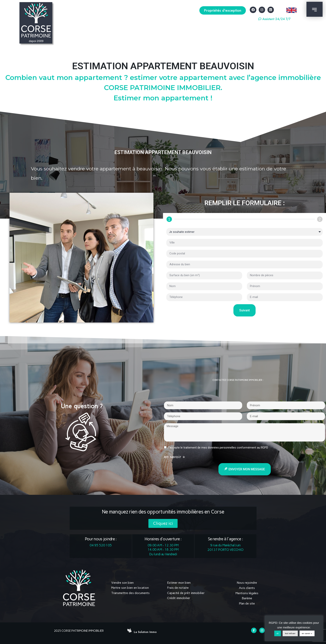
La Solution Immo (145, 632)
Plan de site (247, 603)
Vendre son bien (122, 583)
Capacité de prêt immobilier (186, 593)
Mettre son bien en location (130, 588)
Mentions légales (247, 593)
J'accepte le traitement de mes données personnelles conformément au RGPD (218, 448)
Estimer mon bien (179, 583)
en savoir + (307, 633)
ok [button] (278, 633)
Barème (247, 598)
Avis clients (247, 588)
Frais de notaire (178, 588)
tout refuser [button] (290, 633)
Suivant (245, 310)
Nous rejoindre (247, 583)
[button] (223, 10)
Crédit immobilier (179, 598)
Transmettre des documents (130, 593)
